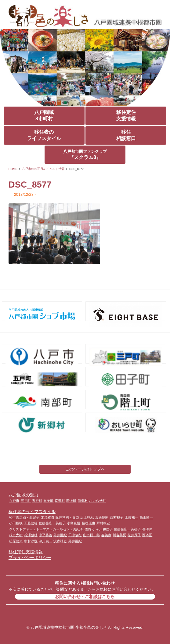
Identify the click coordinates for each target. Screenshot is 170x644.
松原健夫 (16, 541)
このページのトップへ (85, 469)
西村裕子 (117, 517)
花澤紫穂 (31, 535)
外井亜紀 (60, 535)
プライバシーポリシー (30, 558)
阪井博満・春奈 (67, 517)
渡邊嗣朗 (102, 517)
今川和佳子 (104, 529)
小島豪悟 (74, 523)
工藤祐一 (132, 517)
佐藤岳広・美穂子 (52, 523)
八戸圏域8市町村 (44, 115)
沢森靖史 (60, 541)
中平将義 (45, 535)
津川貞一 (45, 541)
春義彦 (106, 535)
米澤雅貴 (48, 517)
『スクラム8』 (85, 155)
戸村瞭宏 (103, 523)
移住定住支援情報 (126, 115)
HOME (13, 169)
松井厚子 (134, 535)
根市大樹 (16, 535)
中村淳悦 (31, 541)
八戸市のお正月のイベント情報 (43, 169)
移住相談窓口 (126, 135)
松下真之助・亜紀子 (24, 517)
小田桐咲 (16, 523)
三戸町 (26, 501)
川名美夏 (119, 535)
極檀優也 (89, 523)
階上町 (71, 501)
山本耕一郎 (91, 535)
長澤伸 (147, 529)
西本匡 (147, 535)
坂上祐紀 (87, 517)
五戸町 (37, 501)
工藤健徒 (31, 523)
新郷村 (83, 501)
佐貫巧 (90, 529)
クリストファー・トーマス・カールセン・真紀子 (46, 529)
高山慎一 (146, 517)
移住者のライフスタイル (44, 135)
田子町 (48, 501)
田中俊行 (75, 535)
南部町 (60, 501)
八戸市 (14, 501)
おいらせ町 (98, 501)
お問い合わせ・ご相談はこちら (85, 596)
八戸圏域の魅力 (24, 495)
